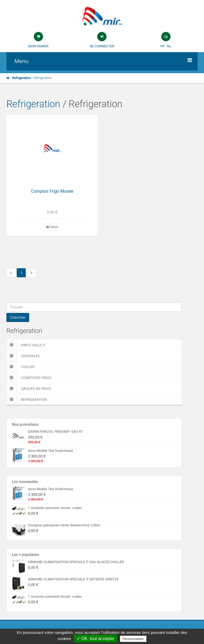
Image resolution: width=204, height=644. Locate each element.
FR (162, 46)
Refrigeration (33, 104)
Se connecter (102, 46)
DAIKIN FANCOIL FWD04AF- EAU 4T (55, 432)
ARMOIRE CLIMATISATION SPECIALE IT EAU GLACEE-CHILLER (76, 562)
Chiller (20, 367)
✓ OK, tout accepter (96, 639)
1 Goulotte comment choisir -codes (55, 508)
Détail (52, 227)
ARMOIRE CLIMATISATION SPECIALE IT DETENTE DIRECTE (73, 579)
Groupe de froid (29, 389)
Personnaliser (133, 639)
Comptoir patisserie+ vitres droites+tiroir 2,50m (64, 525)
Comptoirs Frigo (29, 378)
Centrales (23, 356)
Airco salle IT (26, 345)
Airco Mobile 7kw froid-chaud (50, 451)
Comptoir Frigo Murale (52, 191)
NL (169, 46)
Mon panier (38, 46)
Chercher (18, 317)
